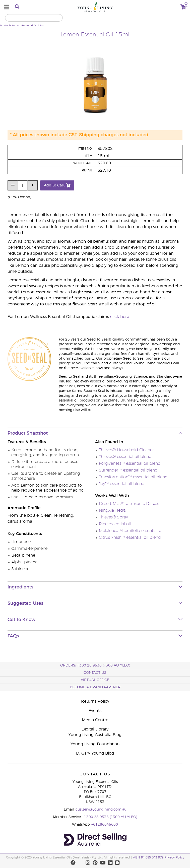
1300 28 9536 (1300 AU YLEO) (111, 817)
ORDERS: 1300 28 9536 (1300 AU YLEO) (95, 665)
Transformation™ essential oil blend (133, 477)
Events (95, 711)
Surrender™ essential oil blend (128, 470)
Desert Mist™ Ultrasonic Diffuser (130, 504)
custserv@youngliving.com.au (101, 810)
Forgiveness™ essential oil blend (130, 463)
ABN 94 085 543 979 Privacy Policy (159, 857)
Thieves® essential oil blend (125, 457)
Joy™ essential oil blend (122, 484)
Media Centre (95, 720)
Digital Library (95, 729)
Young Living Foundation (95, 744)
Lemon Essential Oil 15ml (28, 26)
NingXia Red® (113, 510)
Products (6, 26)
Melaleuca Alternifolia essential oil (131, 531)
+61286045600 (105, 825)
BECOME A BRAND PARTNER (95, 687)
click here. (120, 317)
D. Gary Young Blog (95, 753)
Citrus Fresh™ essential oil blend (130, 538)
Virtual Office (95, 680)
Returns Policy (95, 701)
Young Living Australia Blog (95, 735)
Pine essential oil (115, 524)
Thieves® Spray (113, 517)
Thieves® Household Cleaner (126, 450)
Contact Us (95, 673)
